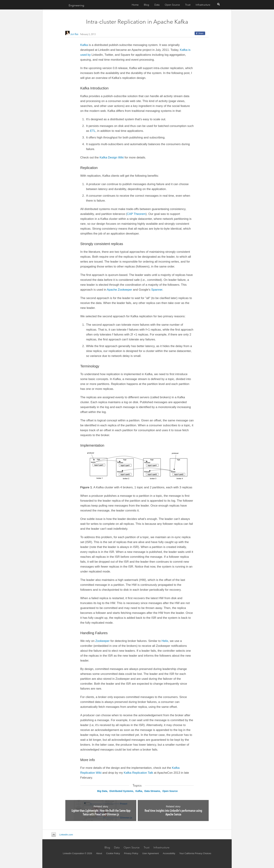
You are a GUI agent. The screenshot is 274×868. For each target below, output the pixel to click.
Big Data (102, 791)
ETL (93, 131)
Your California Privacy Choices (195, 853)
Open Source (172, 5)
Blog (146, 5)
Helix (165, 641)
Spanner (157, 290)
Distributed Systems (121, 791)
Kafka (84, 45)
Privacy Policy (131, 853)
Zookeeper (102, 641)
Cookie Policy (113, 853)
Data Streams (152, 791)
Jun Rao (74, 34)
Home (135, 5)
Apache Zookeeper (119, 290)
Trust (188, 5)
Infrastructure (203, 5)
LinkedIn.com (66, 835)
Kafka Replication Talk (138, 773)
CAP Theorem (136, 214)
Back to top (53, 835)
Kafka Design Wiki (112, 157)
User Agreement (151, 853)
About (99, 853)
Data (157, 5)
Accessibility (169, 853)
